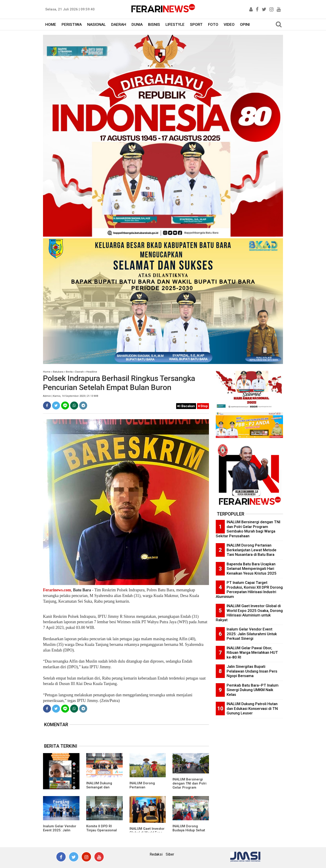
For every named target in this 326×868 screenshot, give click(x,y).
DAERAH (119, 24)
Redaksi (156, 854)
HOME (51, 24)
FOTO (213, 24)
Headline (92, 372)
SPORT (196, 24)
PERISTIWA (72, 24)
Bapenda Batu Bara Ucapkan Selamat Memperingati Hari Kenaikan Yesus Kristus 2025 (252, 569)
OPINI (245, 24)
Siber (170, 854)
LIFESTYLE (175, 24)
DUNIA (137, 24)
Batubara (58, 372)
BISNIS (154, 24)
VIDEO (229, 24)
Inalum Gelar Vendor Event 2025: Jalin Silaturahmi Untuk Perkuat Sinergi (252, 634)
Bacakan (186, 406)
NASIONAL (96, 24)
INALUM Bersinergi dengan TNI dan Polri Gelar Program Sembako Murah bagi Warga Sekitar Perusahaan (248, 529)
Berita (69, 372)
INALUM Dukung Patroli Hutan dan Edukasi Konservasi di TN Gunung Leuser (252, 708)
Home (47, 372)
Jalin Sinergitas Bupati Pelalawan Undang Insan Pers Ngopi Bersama (252, 671)
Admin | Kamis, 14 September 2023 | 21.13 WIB (71, 396)
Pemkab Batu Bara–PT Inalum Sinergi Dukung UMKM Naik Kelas (253, 690)
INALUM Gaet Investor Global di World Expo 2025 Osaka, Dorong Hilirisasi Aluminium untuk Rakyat (249, 613)
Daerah (79, 372)
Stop (203, 406)
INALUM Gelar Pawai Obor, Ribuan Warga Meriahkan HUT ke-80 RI (252, 653)
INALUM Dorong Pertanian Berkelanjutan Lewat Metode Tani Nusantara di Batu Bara (252, 550)
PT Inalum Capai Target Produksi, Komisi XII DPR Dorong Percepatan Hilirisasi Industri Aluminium (249, 590)
